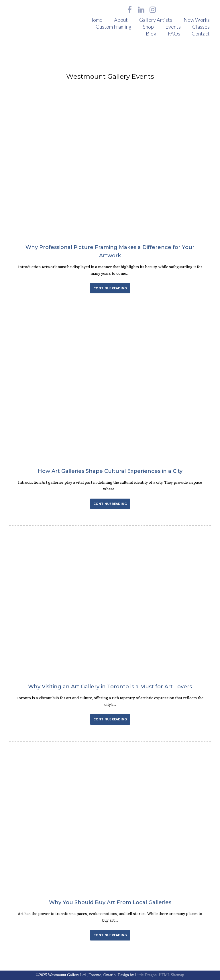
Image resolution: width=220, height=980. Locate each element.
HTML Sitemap (171, 975)
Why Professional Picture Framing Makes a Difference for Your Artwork (110, 251)
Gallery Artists (156, 20)
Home (96, 20)
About (121, 20)
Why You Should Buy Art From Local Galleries (110, 902)
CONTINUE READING (110, 288)
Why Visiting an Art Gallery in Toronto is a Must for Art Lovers (110, 687)
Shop (148, 27)
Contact (201, 33)
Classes (201, 27)
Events (173, 27)
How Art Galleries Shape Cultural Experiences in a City (110, 471)
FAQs (174, 33)
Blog (151, 33)
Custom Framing (114, 27)
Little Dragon (146, 975)
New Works (197, 20)
